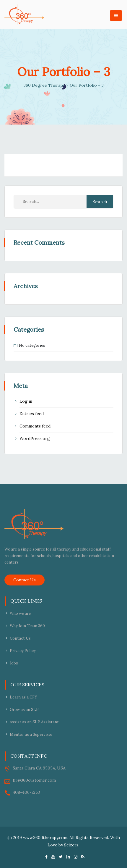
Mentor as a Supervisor (31, 734)
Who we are (20, 613)
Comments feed (35, 426)
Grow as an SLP (24, 710)
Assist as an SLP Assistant (34, 722)
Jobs (14, 663)
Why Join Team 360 (27, 626)
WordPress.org (35, 438)
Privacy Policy (23, 651)
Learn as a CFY (23, 697)
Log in (26, 401)
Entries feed (32, 414)
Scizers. (72, 845)
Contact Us (25, 580)
